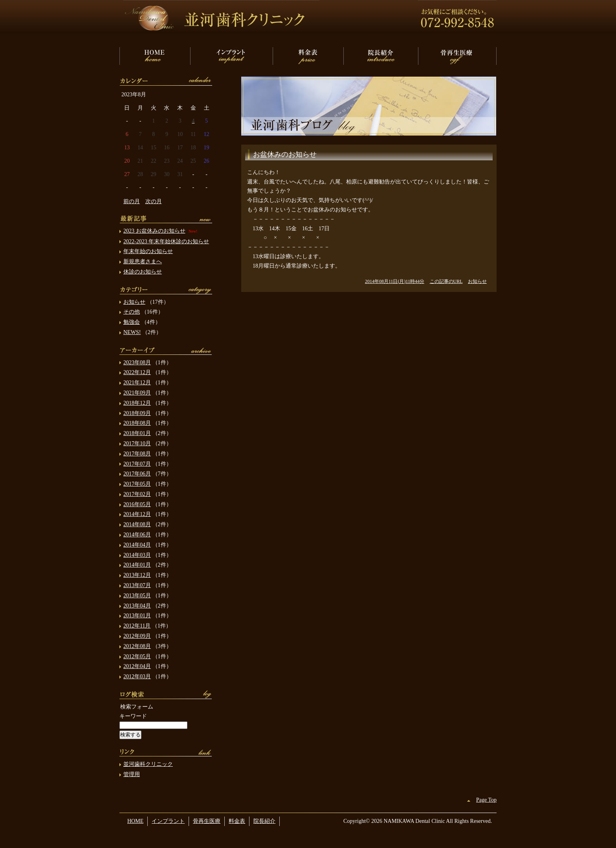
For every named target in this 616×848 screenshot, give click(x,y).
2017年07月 (137, 464)
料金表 (308, 56)
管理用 (132, 774)
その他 (132, 312)
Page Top (486, 800)
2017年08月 (137, 454)
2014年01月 (137, 565)
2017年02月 (137, 494)
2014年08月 (137, 524)
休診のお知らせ (143, 272)
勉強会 (132, 322)
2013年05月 (137, 596)
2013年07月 (137, 585)
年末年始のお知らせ (148, 251)
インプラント (231, 56)
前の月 (132, 201)
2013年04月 (137, 606)
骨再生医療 (457, 56)
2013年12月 (137, 575)
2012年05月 (137, 656)
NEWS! (132, 332)
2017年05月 (137, 484)
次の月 (154, 201)
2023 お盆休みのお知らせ (154, 231)
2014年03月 (137, 555)
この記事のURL (446, 281)
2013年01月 (137, 616)
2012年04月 (137, 666)
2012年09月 (137, 636)
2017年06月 (137, 474)
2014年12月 (137, 514)
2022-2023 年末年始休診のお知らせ (166, 241)
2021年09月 (137, 393)
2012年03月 (137, 676)
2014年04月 (137, 545)
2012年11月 (137, 626)
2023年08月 (137, 363)
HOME (155, 56)
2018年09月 (137, 413)
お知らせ (477, 281)
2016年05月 (137, 504)
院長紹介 (381, 56)
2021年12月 (137, 383)
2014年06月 (137, 535)
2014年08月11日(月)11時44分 (395, 281)
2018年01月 (137, 433)
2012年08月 (137, 646)
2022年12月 (137, 372)
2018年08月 (137, 423)
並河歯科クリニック (148, 764)
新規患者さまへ (143, 262)
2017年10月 (137, 443)
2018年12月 (137, 403)
